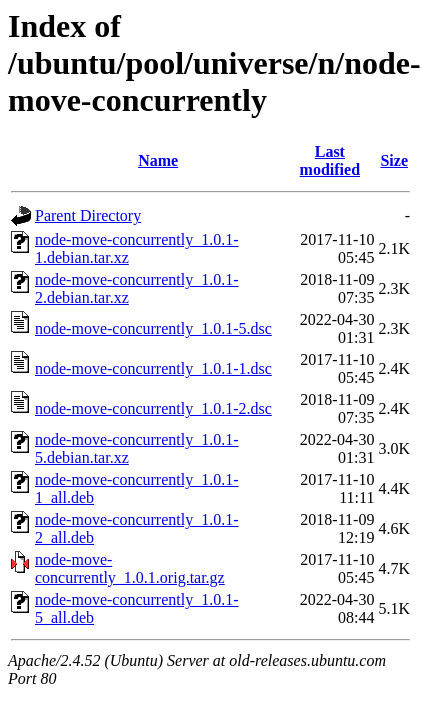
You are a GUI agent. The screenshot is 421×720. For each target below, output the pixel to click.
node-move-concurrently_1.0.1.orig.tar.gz (130, 568)
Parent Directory (88, 215)
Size (394, 160)
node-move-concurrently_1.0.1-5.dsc (153, 328)
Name (158, 160)
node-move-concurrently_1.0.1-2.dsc (153, 408)
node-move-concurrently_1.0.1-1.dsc (153, 368)
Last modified (330, 160)
